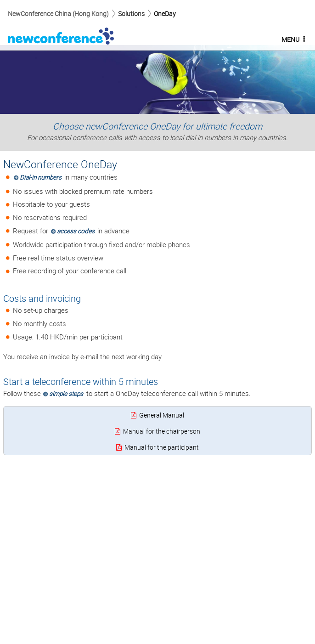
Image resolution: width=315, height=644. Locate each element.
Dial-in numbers (41, 177)
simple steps (66, 394)
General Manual (162, 415)
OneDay (165, 14)
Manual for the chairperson (162, 431)
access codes (76, 231)
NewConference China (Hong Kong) (58, 14)
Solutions (131, 14)
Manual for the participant (162, 447)
